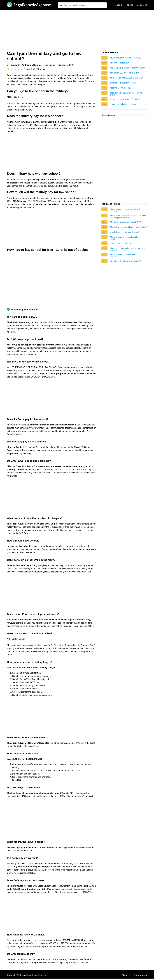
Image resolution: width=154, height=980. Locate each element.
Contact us (142, 5)
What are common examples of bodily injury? (125, 238)
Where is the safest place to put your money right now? (128, 249)
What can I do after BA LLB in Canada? (126, 78)
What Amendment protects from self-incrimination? (125, 210)
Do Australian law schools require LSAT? (127, 58)
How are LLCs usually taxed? (122, 243)
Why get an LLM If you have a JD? (124, 73)
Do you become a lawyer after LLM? (125, 99)
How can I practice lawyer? (121, 63)
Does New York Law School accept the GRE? (126, 94)
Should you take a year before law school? (127, 68)
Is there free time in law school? (123, 83)
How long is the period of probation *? (125, 261)
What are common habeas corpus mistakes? (124, 256)
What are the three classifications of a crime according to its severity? (128, 217)
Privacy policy (141, 975)
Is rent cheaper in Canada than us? (124, 232)
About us (126, 975)
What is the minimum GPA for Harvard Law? (128, 227)
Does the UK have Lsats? (120, 88)
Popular (129, 5)
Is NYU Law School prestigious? (123, 104)
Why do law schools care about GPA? (125, 222)
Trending (118, 5)
